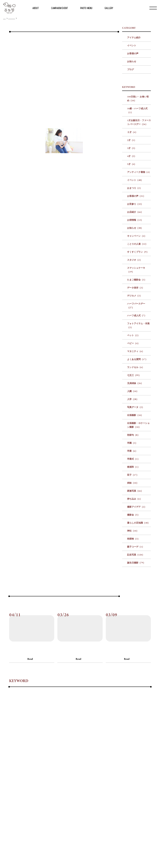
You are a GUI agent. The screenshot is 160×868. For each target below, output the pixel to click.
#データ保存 (109, 768)
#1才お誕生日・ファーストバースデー (82, 754)
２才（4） (132, 193)
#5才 (141, 754)
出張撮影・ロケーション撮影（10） (138, 486)
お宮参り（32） (135, 265)
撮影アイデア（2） (137, 568)
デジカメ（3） (134, 356)
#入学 (63, 781)
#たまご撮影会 (92, 768)
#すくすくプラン (36, 768)
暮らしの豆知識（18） (138, 584)
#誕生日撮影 (66, 795)
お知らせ (132, 122)
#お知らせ (123, 761)
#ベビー (93, 774)
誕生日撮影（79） (136, 624)
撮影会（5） (133, 576)
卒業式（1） (133, 520)
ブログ (130, 130)
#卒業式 (32, 788)
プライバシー (89, 859)
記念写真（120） (136, 616)
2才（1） (132, 201)
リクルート (78, 859)
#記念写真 (51, 795)
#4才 (133, 754)
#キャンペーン (139, 761)
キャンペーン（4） (137, 297)
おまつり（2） (134, 249)
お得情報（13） (135, 281)
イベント (132, 106)
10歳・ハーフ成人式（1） (137, 171)
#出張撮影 (91, 781)
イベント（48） (135, 241)
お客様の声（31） (136, 257)
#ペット (82, 774)
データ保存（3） (136, 349)
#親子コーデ (36, 795)
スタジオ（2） (134, 321)
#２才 (108, 754)
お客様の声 (133, 114)
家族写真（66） (135, 552)
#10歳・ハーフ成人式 (48, 754)
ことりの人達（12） (137, 305)
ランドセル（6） (136, 428)
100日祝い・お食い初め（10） (138, 159)
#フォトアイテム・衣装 (62, 774)
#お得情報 (109, 761)
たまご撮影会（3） (137, 341)
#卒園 (12, 788)
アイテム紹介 (134, 98)
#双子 (54, 788)
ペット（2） (133, 396)
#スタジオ (53, 768)
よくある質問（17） (137, 420)
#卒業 (21, 788)
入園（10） (133, 452)
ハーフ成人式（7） (137, 376)
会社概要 (69, 859)
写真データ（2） (136, 468)
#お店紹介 (95, 761)
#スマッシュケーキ (72, 768)
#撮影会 (120, 788)
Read (30, 720)
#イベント (37, 761)
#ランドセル (15, 781)
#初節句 (138, 781)
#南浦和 (43, 788)
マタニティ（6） (136, 412)
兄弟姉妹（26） (135, 444)
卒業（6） (132, 512)
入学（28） (133, 460)
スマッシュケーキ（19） (136, 331)
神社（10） (133, 592)
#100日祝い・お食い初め (21, 754)
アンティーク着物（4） (139, 233)
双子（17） (133, 536)
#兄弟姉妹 (42, 781)
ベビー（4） (133, 404)
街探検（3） (133, 600)
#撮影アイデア (105, 788)
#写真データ (76, 781)
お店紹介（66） (135, 273)
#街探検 (22, 795)
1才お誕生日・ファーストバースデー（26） (139, 183)
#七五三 (29, 781)
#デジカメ (124, 768)
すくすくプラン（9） (138, 313)
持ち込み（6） (134, 560)
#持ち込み (89, 788)
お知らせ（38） (135, 289)
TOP (4, 18)
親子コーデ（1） (136, 608)
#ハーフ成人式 (39, 774)
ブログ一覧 (12, 18)
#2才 (116, 754)
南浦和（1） (133, 528)
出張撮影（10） (135, 476)
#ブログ (12, 714)
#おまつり (51, 761)
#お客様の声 (66, 761)
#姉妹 (63, 788)
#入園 (54, 781)
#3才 (125, 754)
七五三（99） (134, 436)
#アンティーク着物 (19, 761)
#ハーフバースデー (19, 774)
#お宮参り (81, 761)
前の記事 (59, 614)
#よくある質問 (124, 774)
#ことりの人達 (16, 768)
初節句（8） (133, 496)
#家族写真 (75, 788)
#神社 (12, 795)
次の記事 (101, 614)
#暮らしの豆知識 (136, 788)
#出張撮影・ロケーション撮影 (115, 781)
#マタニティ (107, 774)
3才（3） (132, 209)
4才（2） (132, 217)
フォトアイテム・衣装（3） (138, 386)
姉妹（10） (133, 544)
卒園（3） (132, 504)
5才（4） (132, 225)
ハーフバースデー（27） (136, 366)
